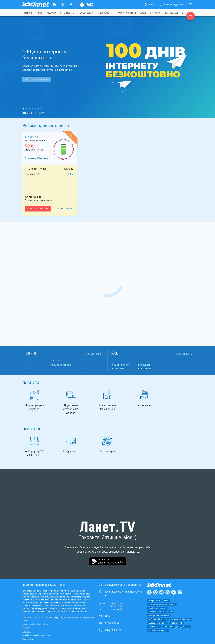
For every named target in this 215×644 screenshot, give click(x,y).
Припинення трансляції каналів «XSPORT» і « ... (34, 367)
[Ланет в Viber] (174, 592)
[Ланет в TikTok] (180, 592)
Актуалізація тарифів (60, 365)
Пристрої (155, 13)
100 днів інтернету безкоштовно (120, 367)
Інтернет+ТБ (67, 13)
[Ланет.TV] (63, 5)
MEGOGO (51, 13)
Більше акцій (184, 354)
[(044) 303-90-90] (191, 16)
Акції (143, 13)
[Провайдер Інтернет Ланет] (163, 585)
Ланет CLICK (45, 635)
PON (40, 13)
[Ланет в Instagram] (155, 592)
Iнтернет (29, 13)
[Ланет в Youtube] (168, 592)
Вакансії (26, 628)
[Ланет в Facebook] (149, 592)
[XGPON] (86, 5)
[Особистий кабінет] (54, 5)
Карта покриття (127, 13)
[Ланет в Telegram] (161, 592)
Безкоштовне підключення (145, 367)
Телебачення (86, 13)
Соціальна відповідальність (35, 624)
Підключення (106, 13)
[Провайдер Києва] (35, 5)
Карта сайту (28, 639)
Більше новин (95, 354)
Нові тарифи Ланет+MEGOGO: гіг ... (87, 367)
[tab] (29, 13)
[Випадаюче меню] (182, 13)
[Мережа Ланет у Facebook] (71, 5)
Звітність (27, 632)
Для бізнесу (172, 13)
